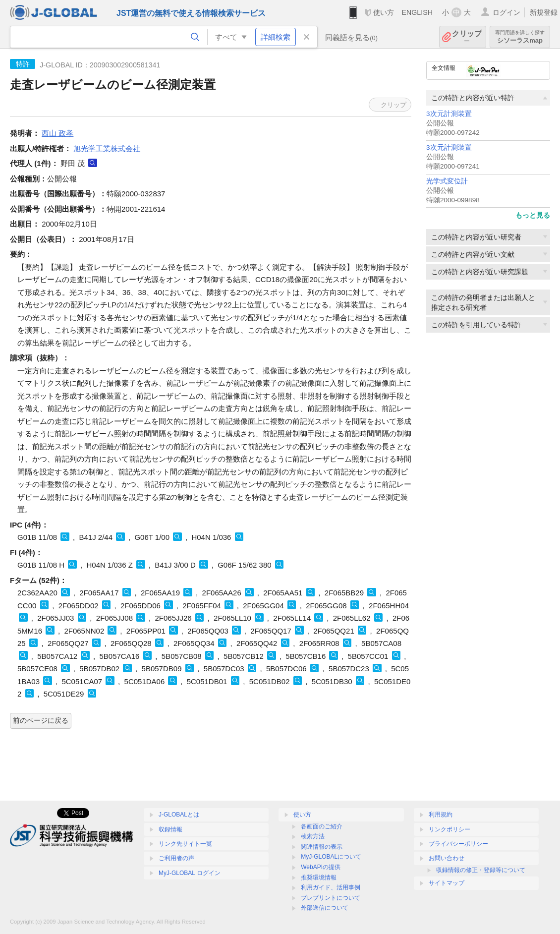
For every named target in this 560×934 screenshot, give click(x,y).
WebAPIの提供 (321, 867)
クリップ (467, 37)
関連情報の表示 (322, 847)
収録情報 (170, 829)
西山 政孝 (57, 133)
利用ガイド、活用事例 (331, 887)
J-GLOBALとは (179, 815)
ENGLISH (417, 12)
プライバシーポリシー (458, 844)
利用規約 (441, 815)
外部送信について (325, 908)
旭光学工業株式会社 (107, 148)
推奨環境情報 (319, 877)
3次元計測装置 (449, 114)
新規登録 (544, 12)
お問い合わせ (447, 858)
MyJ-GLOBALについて (331, 857)
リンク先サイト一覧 (185, 844)
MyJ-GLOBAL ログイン (190, 873)
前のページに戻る (41, 720)
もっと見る (533, 215)
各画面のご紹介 (322, 826)
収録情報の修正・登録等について (481, 870)
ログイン (506, 12)
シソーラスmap (520, 37)
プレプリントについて (331, 898)
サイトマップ (447, 883)
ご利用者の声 (176, 858)
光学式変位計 (447, 181)
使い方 (384, 12)
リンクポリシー (449, 829)
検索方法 (313, 836)
